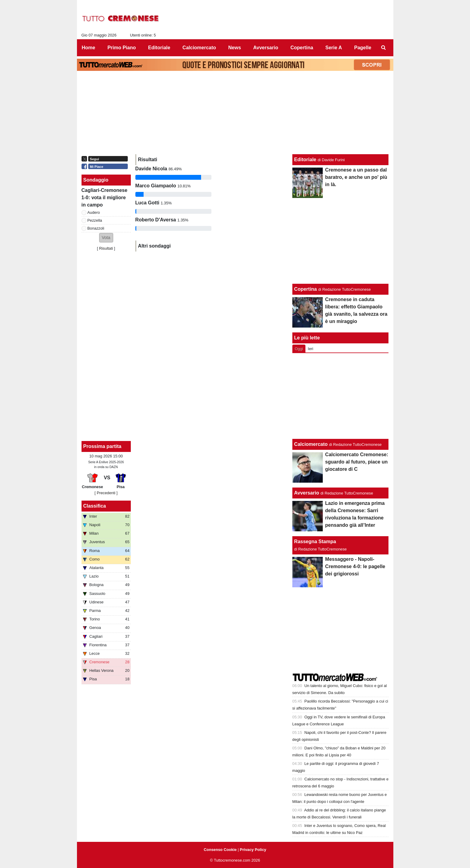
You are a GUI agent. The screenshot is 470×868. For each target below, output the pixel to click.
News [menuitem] (235, 48)
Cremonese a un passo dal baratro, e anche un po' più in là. (356, 177)
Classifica (95, 506)
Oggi (299, 349)
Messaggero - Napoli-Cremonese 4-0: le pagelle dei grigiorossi (355, 566)
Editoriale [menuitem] (159, 48)
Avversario (307, 493)
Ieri (311, 349)
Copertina (306, 289)
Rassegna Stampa (315, 542)
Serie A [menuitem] (334, 48)
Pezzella (95, 220)
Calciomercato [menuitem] (199, 48)
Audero (94, 212)
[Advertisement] (340, 396)
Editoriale (305, 160)
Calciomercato (311, 444)
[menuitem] (383, 48)
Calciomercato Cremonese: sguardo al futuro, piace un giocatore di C (357, 462)
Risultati (106, 248)
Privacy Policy (253, 850)
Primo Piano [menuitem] (122, 48)
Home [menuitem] (89, 48)
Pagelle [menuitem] (363, 48)
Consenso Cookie (220, 850)
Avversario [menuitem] (266, 48)
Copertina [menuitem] (302, 48)
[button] (106, 238)
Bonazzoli (96, 228)
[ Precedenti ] (106, 493)
